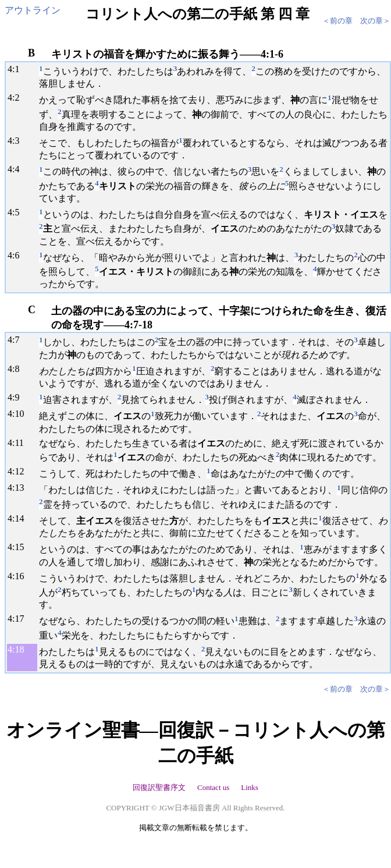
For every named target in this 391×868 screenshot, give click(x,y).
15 (19, 547)
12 (19, 471)
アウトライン (33, 10)
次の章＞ (375, 21)
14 (19, 518)
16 (19, 576)
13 (19, 488)
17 (19, 619)
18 (19, 649)
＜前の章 (337, 21)
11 (19, 443)
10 (19, 414)
